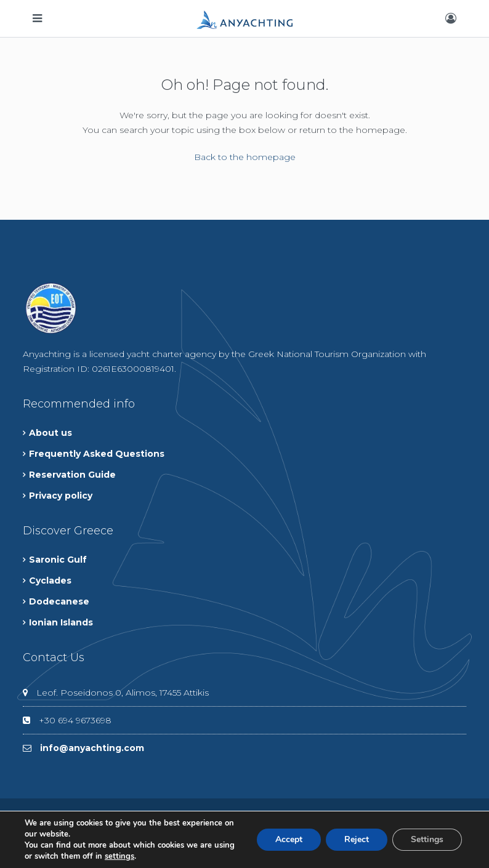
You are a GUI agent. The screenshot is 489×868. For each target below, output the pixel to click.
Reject (357, 839)
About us (51, 433)
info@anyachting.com (92, 748)
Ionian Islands (61, 622)
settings (119, 856)
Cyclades (50, 581)
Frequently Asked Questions (97, 454)
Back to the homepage (245, 157)
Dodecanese (59, 601)
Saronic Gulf (58, 560)
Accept (289, 839)
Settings (427, 839)
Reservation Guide (72, 475)
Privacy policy (61, 496)
